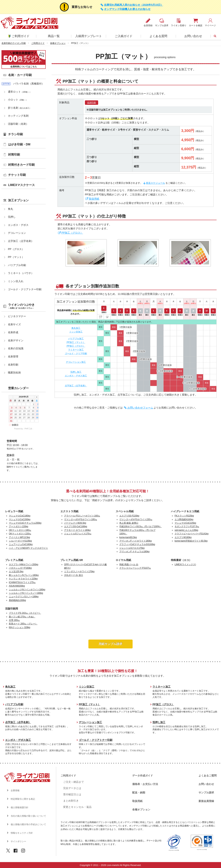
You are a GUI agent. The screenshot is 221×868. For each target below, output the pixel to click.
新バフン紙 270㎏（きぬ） (22, 617)
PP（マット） (16, 257)
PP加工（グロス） (72, 233)
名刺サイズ (14, 324)
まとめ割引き (71, 801)
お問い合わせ (193, 36)
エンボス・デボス (18, 225)
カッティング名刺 (18, 116)
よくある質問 (158, 36)
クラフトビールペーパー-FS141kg (192, 534)
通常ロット (20, 92)
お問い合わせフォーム (140, 408)
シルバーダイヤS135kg (20, 541)
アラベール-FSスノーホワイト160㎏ (82, 516)
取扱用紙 (94, 199)
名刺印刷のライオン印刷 (14, 43)
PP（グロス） (16, 249)
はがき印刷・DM (19, 144)
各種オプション (58, 43)
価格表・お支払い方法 (145, 784)
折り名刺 (20, 108)
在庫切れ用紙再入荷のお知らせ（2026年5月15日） (134, 5)
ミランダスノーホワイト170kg (79, 571)
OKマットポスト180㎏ (20, 530)
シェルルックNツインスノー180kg (26, 593)
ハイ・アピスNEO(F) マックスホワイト (28, 548)
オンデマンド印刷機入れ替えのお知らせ (127, 9)
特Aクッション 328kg (20, 627)
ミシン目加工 (76, 332)
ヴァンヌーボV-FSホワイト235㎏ (136, 519)
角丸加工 (76, 328)
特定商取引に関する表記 (23, 799)
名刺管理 (13, 356)
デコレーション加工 (76, 362)
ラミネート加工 (76, 350)
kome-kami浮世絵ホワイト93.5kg (191, 541)
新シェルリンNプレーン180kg (24, 575)
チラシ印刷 (15, 134)
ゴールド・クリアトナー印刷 (25, 289)
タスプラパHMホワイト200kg (23, 564)
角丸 (10, 209)
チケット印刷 (17, 175)
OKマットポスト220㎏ (20, 534)
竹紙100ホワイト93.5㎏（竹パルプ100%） (141, 526)
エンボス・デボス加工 (76, 376)
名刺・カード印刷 (20, 75)
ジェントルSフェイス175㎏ (78, 534)
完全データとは (72, 788)
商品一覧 (54, 36)
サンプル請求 (206, 793)
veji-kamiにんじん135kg (186, 530)
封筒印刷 (14, 155)
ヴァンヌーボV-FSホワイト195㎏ (81, 519)
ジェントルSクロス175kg (132, 548)
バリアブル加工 (76, 339)
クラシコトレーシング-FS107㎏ (135, 568)
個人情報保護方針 (20, 807)
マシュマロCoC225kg (185, 523)
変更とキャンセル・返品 (77, 807)
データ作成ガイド (143, 776)
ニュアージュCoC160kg (21, 544)
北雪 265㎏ (14, 620)
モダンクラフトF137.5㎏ (187, 526)
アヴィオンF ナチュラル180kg (134, 552)
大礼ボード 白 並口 (74, 575)
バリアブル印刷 (17, 265)
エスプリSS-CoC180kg (76, 526)
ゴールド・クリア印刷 (76, 354)
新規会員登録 (206, 801)
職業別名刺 (14, 373)
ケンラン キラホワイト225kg (23, 579)
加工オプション (18, 200)
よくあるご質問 (208, 776)
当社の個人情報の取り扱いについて (28, 816)
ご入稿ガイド (124, 36)
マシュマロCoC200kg (20, 519)
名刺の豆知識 (16, 348)
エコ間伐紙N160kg (184, 519)
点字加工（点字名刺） (76, 386)
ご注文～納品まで (73, 782)
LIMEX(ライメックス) (185, 564)
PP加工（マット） (76, 342)
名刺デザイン (16, 340)
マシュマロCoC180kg (20, 516)
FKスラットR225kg (184, 516)
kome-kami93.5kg (128, 537)
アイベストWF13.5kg (19, 537)
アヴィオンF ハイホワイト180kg (135, 541)
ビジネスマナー (17, 316)
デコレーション (17, 233)
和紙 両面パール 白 (129, 564)
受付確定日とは (72, 794)
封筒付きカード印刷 (21, 165)
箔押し (12, 217)
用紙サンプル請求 (110, 644)
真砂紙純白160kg (17, 600)
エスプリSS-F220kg (129, 516)
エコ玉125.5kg (16, 571)
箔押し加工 (76, 372)
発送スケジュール (155, 183)
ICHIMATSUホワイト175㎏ (22, 582)
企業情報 (15, 790)
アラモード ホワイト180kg (77, 530)
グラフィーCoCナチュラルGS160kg (137, 544)
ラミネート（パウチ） (21, 273)
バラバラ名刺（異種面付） (29, 84)
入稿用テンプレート (89, 36)
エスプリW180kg (183, 537)
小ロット (18, 100)
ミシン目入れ (16, 281)
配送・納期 (139, 793)
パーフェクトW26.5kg (75, 523)
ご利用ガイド (19, 36)
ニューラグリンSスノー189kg (24, 597)
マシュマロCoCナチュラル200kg (25, 523)
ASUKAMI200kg (17, 586)
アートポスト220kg (19, 526)
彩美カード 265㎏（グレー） (23, 624)
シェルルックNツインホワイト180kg (27, 590)
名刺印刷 (92, 103)
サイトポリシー (18, 841)
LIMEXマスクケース (21, 185)
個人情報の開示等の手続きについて (28, 824)
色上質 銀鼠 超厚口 (129, 523)
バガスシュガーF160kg (20, 568)
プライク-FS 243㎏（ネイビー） (25, 613)
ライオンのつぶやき (21, 306)
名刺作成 (13, 332)
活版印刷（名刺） (18, 124)
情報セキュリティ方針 (22, 833)
